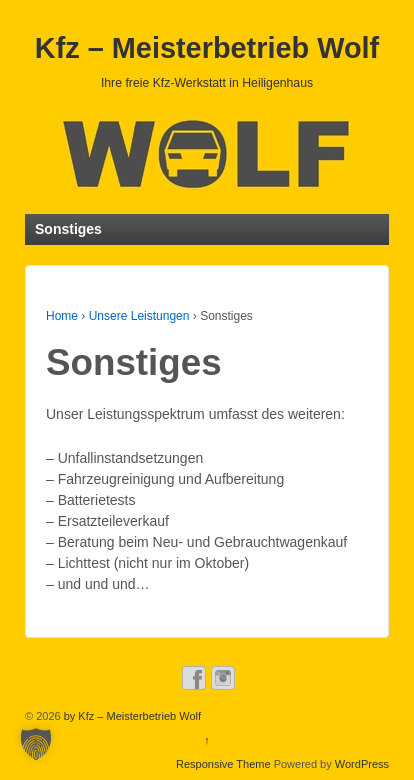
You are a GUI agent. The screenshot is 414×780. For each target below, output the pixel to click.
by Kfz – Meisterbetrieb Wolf (131, 716)
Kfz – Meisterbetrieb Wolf (207, 48)
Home (62, 316)
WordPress (362, 764)
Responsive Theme (223, 764)
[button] (36, 744)
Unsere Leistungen (139, 316)
